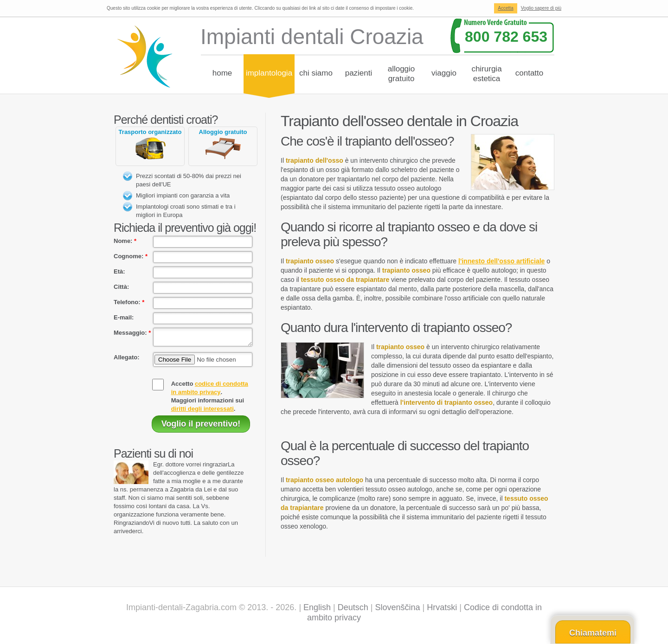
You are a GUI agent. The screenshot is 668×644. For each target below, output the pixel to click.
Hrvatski (442, 610)
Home (222, 73)
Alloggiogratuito (401, 74)
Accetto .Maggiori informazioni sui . (210, 399)
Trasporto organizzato (150, 132)
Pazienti (359, 73)
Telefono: (129, 302)
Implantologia (269, 73)
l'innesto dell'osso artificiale (501, 261)
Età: (119, 271)
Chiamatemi (593, 633)
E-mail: (124, 317)
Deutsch (353, 610)
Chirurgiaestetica (486, 74)
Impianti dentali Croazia (312, 37)
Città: (121, 287)
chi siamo (316, 73)
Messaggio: (132, 333)
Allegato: (127, 360)
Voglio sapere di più (541, 8)
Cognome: (131, 256)
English (317, 610)
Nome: (125, 241)
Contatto (530, 73)
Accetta (505, 8)
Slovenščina (398, 610)
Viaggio (444, 73)
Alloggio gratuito (223, 132)
